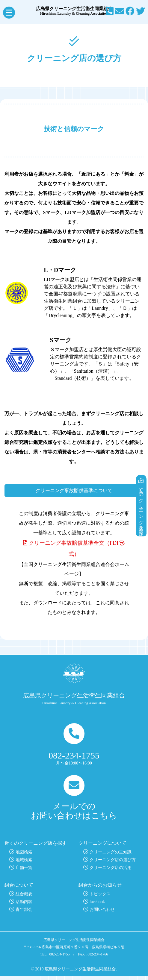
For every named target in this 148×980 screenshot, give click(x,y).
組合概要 (24, 898)
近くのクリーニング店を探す (142, 498)
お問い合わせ (102, 914)
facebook (97, 906)
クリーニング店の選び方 (113, 864)
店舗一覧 (24, 872)
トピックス (100, 898)
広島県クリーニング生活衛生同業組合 (74, 11)
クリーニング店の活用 (111, 872)
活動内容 (24, 906)
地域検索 (24, 864)
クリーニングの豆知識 (111, 856)
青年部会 (24, 914)
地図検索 (24, 856)
